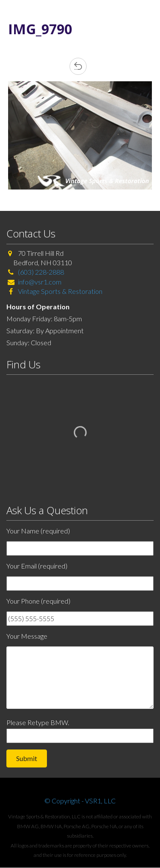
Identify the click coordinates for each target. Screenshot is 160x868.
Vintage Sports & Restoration (60, 291)
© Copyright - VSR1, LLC (80, 801)
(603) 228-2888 (41, 272)
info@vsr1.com (40, 282)
